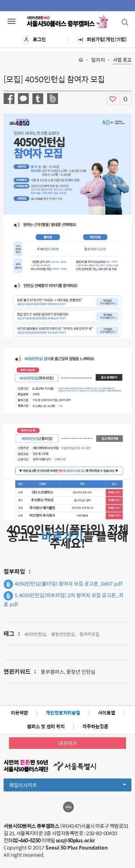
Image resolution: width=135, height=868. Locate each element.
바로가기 (62, 536)
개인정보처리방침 (63, 713)
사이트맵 (107, 713)
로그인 (34, 40)
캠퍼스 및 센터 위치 (46, 726)
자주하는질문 (95, 726)
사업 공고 (122, 60)
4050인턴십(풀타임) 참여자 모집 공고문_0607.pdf (63, 584)
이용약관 (19, 713)
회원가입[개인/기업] (101, 40)
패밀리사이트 (67, 786)
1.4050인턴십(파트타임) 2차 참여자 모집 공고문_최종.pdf (64, 599)
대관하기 (68, 743)
